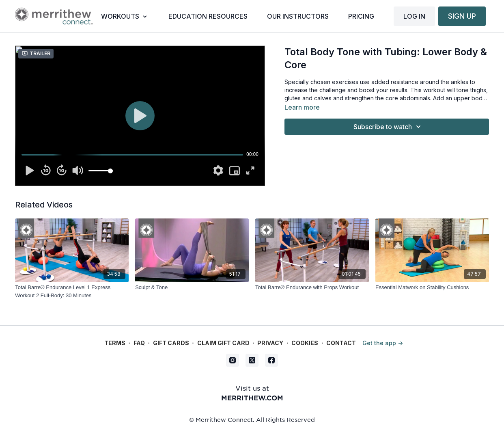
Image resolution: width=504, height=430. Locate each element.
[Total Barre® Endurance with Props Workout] (312, 287)
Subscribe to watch (388, 127)
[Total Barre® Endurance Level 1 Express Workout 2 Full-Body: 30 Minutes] (72, 291)
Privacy (270, 343)
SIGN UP (462, 16)
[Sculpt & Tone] (192, 287)
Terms (115, 343)
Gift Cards (171, 343)
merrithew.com (252, 398)
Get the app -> (383, 343)
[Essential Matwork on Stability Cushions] (432, 287)
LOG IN (414, 16)
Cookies (305, 343)
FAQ (139, 343)
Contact (341, 343)
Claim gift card (223, 343)
